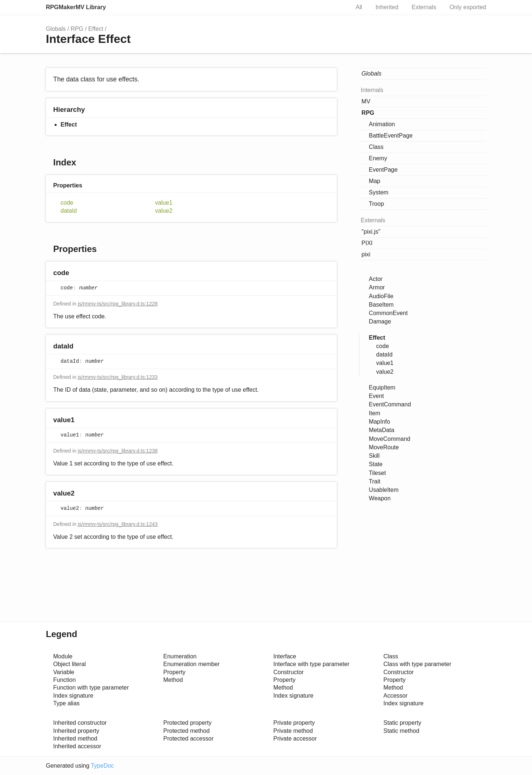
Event (376, 396)
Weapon (380, 498)
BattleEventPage (391, 136)
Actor (376, 279)
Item (374, 413)
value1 (164, 203)
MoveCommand (389, 439)
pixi (366, 254)
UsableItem (384, 490)
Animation (382, 124)
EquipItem (382, 387)
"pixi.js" (371, 232)
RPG (77, 29)
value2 (164, 211)
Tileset (377, 473)
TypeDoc (102, 766)
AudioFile (381, 296)
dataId (69, 211)
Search (336, 7)
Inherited (387, 7)
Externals (424, 7)
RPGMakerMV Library (76, 7)
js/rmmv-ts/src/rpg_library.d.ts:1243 (118, 524)
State (376, 464)
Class (376, 147)
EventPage (383, 170)
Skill (374, 456)
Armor (377, 287)
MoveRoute (384, 447)
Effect (96, 29)
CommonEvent (388, 313)
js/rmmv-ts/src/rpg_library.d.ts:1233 (118, 377)
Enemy (378, 158)
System (378, 192)
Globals (56, 29)
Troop (376, 204)
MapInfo (379, 422)
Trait (374, 481)
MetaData (381, 430)
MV (366, 101)
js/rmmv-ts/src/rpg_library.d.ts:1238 (118, 451)
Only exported (468, 7)
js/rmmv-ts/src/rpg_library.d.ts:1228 (118, 304)
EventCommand (390, 404)
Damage (380, 321)
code (67, 203)
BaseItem (381, 305)
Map (374, 181)
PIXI (367, 243)
